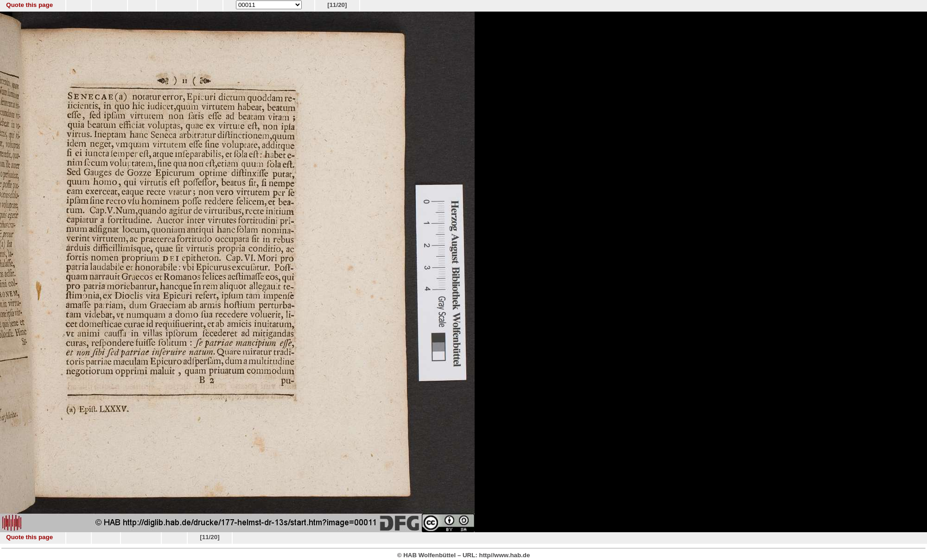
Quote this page (29, 5)
